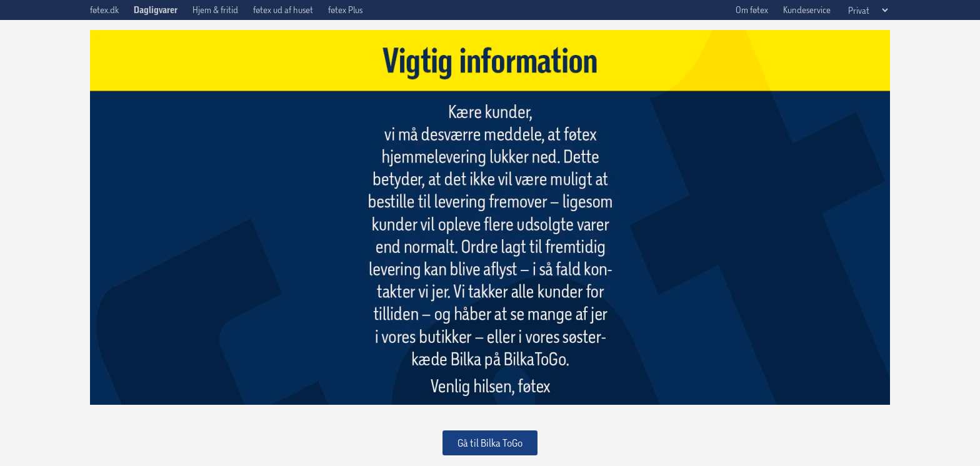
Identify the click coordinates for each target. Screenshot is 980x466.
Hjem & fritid (215, 10)
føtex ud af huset (283, 10)
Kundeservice (807, 10)
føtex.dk (104, 10)
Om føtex (752, 10)
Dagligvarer (156, 10)
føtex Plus (345, 10)
